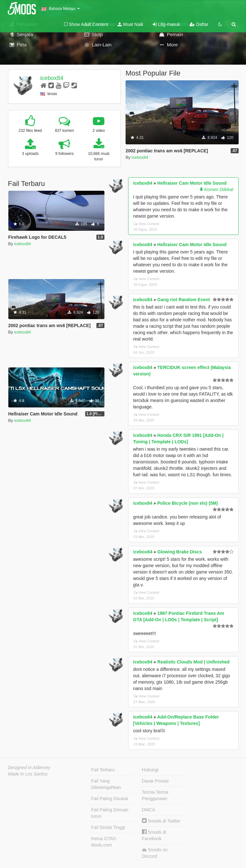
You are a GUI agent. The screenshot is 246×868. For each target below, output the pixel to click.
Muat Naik (130, 24)
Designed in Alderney (29, 768)
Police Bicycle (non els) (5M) (188, 503)
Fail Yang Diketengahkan (106, 784)
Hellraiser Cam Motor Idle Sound (192, 183)
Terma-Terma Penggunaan (155, 795)
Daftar (199, 24)
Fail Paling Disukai (110, 799)
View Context (147, 224)
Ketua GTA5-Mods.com (104, 842)
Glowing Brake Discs (180, 552)
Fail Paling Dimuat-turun (110, 813)
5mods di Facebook (154, 835)
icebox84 (52, 78)
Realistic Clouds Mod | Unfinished (193, 662)
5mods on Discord (155, 853)
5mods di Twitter (161, 821)
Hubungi (150, 770)
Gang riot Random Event (184, 300)
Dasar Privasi (155, 781)
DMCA (148, 810)
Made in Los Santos (28, 774)
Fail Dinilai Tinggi (108, 827)
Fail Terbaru (103, 770)
